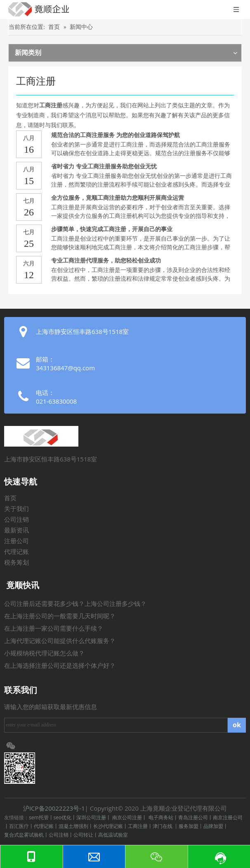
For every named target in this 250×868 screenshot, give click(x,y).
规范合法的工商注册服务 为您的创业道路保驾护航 (116, 135)
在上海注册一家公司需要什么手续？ (54, 629)
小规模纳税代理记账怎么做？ (44, 653)
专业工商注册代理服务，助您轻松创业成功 (106, 261)
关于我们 (17, 509)
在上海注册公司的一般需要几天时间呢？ (60, 616)
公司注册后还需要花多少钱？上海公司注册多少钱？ (75, 604)
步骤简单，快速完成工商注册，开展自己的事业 (112, 229)
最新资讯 (17, 530)
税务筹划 (17, 563)
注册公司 (17, 541)
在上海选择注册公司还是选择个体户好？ (60, 666)
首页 (10, 498)
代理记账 (17, 552)
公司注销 (17, 520)
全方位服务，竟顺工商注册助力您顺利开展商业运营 (118, 198)
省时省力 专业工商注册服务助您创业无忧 (104, 167)
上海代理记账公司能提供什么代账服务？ (60, 641)
